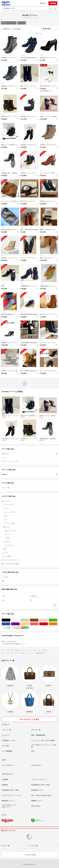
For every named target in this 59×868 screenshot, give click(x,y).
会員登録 (53, 3)
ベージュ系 (48, 620)
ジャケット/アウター (30, 512)
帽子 (30, 549)
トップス (30, 509)
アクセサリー (30, 542)
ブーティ (22, 23)
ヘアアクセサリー (30, 545)
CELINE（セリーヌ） (9, 23)
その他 (31, 538)
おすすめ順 (17, 29)
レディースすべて (30, 505)
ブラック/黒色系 (10, 620)
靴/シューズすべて (31, 531)
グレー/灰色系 (29, 620)
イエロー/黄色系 (29, 624)
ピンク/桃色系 (38, 624)
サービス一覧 (5, 846)
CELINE (29, 475)
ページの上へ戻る (29, 855)
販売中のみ (6, 29)
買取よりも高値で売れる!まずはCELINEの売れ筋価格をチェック (29, 643)
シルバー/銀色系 (10, 628)
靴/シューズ (30, 527)
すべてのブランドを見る (29, 719)
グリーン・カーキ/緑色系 (57, 620)
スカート (30, 516)
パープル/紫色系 (20, 624)
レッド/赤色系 (48, 624)
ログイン (43, 3)
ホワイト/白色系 (20, 620)
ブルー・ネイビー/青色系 (10, 624)
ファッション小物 (30, 523)
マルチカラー (29, 628)
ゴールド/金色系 (20, 628)
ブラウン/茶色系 (38, 620)
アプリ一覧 (34, 846)
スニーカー (31, 534)
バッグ (30, 520)
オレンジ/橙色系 (57, 624)
